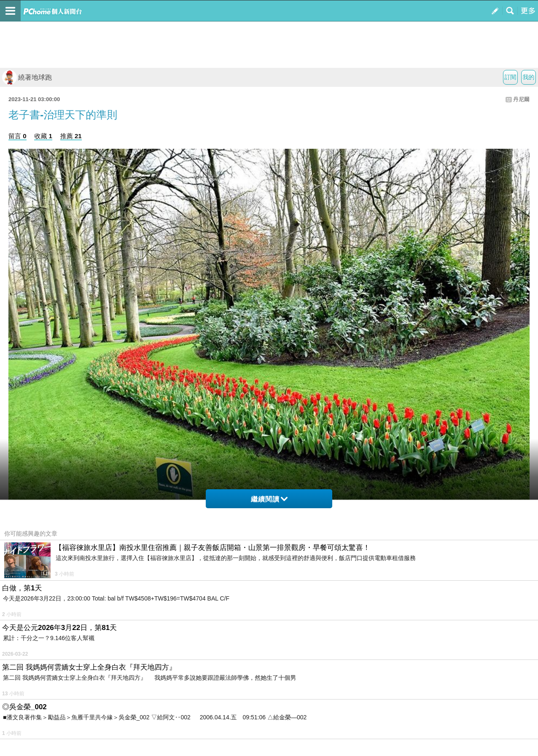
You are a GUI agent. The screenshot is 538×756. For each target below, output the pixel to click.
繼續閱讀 (269, 499)
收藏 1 (43, 136)
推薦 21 (71, 136)
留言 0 (17, 136)
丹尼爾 (521, 99)
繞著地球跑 (27, 77)
